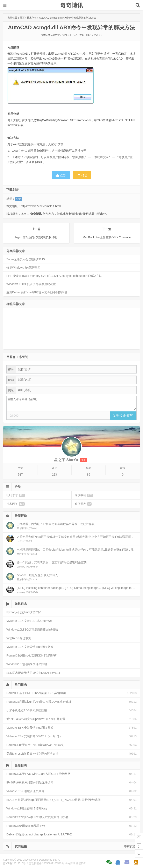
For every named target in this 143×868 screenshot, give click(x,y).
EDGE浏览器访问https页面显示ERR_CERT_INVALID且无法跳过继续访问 (53, 800)
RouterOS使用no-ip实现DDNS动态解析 (32, 655)
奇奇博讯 (72, 5)
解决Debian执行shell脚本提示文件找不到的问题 (37, 292)
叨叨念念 (16, 495)
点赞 (61, 175)
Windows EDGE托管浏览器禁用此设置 (31, 284)
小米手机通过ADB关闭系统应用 (27, 710)
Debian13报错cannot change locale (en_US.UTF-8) (39, 834)
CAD (18, 199)
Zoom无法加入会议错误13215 (26, 259)
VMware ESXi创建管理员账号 (25, 791)
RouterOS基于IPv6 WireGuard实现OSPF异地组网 (38, 774)
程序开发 (83, 504)
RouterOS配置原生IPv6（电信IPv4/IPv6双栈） (36, 745)
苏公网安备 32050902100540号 (47, 863)
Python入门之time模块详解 (24, 612)
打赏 (82, 175)
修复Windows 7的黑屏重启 (23, 268)
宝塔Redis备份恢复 (19, 638)
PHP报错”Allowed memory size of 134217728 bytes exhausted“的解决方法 (54, 276)
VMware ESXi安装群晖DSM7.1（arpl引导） (34, 736)
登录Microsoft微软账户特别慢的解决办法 (32, 754)
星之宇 (56, 35)
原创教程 (84, 495)
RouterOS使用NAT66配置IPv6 (26, 826)
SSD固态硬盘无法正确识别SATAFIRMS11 (33, 673)
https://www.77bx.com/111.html (41, 206)
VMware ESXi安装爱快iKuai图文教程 (30, 647)
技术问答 (32, 18)
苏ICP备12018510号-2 (15, 863)
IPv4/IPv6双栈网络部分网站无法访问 (30, 782)
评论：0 (98, 35)
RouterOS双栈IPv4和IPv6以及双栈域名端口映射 (37, 817)
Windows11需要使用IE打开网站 (27, 808)
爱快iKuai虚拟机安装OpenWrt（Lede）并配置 (36, 719)
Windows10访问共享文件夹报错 (27, 664)
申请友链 (130, 846)
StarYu (57, 860)
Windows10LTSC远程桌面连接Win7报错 (32, 630)
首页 (22, 18)
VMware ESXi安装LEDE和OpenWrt (29, 621)
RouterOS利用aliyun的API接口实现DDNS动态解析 (39, 702)
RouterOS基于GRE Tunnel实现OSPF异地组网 (36, 693)
